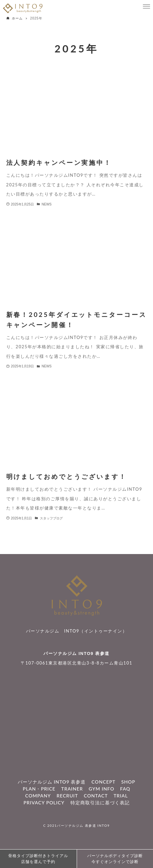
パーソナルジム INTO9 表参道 (76, 653)
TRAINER (72, 789)
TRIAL (121, 796)
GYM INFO (102, 789)
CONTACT (96, 796)
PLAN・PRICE (39, 789)
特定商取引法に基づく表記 (100, 803)
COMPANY (38, 796)
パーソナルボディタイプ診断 (115, 859)
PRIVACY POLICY (44, 803)
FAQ (125, 789)
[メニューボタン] (146, 7)
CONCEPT (103, 782)
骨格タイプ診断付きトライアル (38, 859)
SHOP (128, 782)
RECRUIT (67, 796)
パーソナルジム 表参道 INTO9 (83, 825)
